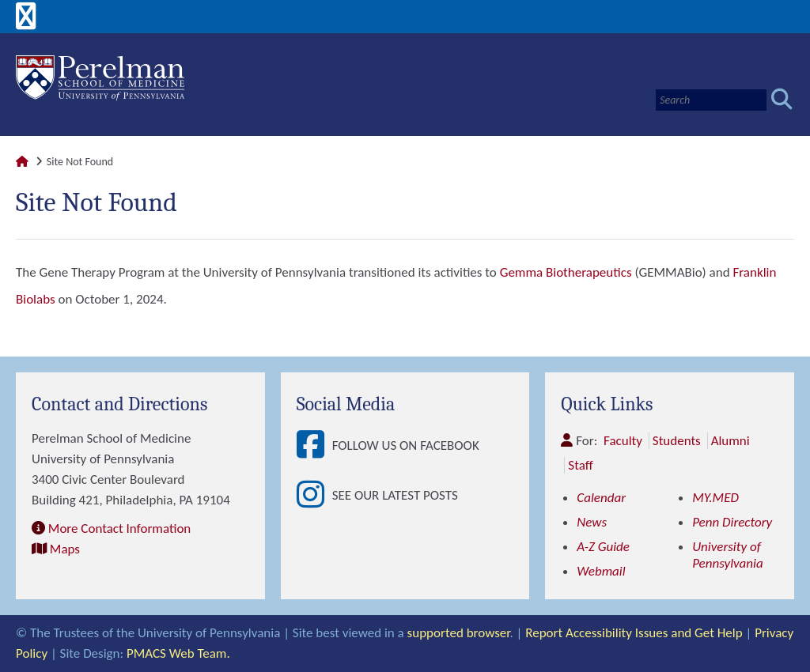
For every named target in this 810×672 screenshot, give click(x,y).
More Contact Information (119, 529)
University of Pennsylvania (728, 555)
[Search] (711, 100)
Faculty (623, 441)
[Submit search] (782, 100)
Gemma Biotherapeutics (566, 272)
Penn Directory (732, 522)
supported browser (459, 633)
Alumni (731, 441)
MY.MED (715, 498)
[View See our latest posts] (314, 495)
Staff (580, 465)
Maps (65, 549)
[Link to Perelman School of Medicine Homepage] (22, 162)
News (592, 522)
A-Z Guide (603, 547)
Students (677, 441)
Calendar (601, 498)
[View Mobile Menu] (26, 22)
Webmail (601, 571)
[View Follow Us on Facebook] (314, 445)
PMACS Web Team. (178, 653)
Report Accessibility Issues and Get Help (634, 633)
